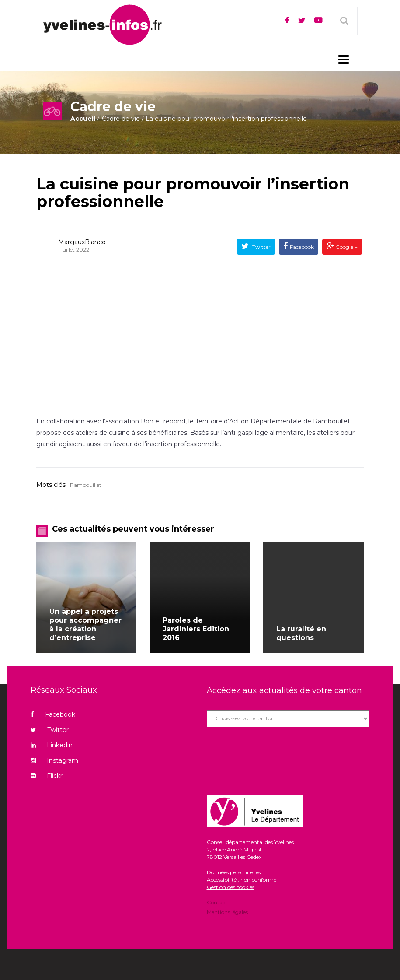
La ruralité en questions (301, 633)
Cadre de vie (121, 119)
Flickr (47, 776)
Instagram (54, 760)
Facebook (302, 247)
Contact (217, 903)
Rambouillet (86, 485)
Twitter (261, 247)
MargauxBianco (82, 242)
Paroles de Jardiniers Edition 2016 (196, 629)
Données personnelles (234, 872)
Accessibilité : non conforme (242, 880)
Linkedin (52, 745)
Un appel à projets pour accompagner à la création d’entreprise (85, 625)
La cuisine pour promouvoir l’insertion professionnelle (193, 192)
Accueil (83, 119)
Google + (346, 247)
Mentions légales (227, 912)
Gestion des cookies (231, 887)
